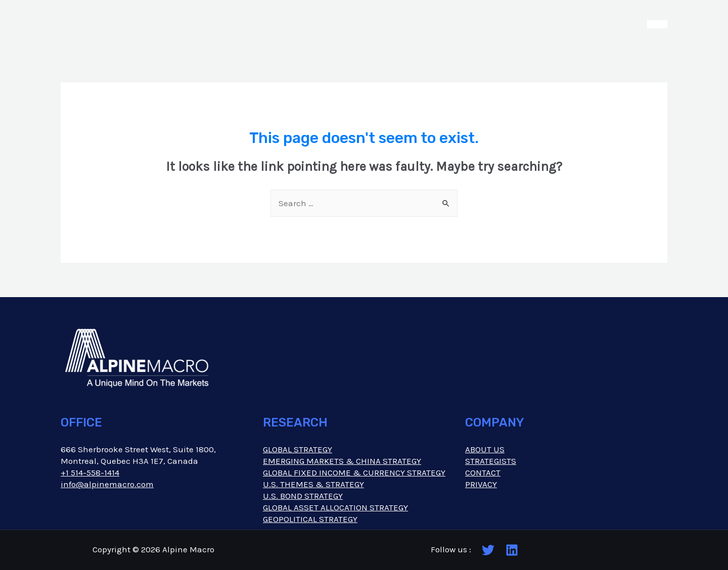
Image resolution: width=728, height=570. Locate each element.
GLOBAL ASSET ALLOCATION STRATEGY (335, 507)
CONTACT (483, 472)
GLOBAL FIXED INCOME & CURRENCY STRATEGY (354, 472)
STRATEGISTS (491, 461)
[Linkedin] (512, 550)
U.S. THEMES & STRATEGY (313, 484)
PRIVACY (481, 484)
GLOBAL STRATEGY (298, 449)
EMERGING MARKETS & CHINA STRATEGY (342, 461)
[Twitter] (488, 550)
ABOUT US (485, 449)
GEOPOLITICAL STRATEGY (310, 519)
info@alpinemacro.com (107, 484)
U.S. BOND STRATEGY (303, 496)
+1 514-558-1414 (90, 472)
